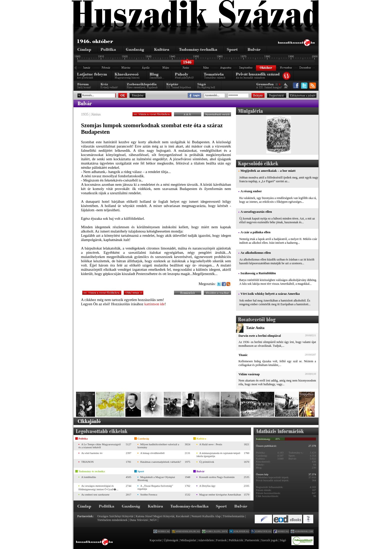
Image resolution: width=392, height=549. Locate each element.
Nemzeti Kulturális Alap (206, 516)
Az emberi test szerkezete (95, 494)
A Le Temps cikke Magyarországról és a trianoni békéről (100, 446)
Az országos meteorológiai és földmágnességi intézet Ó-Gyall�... (98, 487)
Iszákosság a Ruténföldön (258, 273)
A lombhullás (89, 477)
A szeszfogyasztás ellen (256, 212)
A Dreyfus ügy (207, 486)
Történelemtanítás (234, 516)
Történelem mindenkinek (112, 520)
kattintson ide (154, 304)
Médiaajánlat (188, 540)
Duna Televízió (139, 520)
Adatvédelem (206, 540)
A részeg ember (251, 191)
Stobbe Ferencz (149, 494)
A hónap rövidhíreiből (152, 453)
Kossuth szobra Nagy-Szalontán (217, 477)
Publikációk (236, 540)
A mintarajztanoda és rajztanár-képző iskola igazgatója (218, 454)
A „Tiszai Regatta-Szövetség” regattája (155, 487)
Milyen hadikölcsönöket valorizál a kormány (158, 446)
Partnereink (252, 540)
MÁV (153, 520)
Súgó (283, 540)
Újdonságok (171, 540)
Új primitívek (207, 462)
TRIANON (87, 462)
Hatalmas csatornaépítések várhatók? (161, 462)
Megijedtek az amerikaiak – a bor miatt (268, 171)
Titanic (243, 355)
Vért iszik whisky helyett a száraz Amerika (270, 294)
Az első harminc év (92, 453)
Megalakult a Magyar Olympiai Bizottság (156, 478)
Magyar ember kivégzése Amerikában (220, 494)
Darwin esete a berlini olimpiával (260, 336)
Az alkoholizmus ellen (256, 253)
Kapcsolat (155, 540)
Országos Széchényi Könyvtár (115, 516)
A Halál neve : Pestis (211, 444)
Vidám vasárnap (249, 374)
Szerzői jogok (269, 540)
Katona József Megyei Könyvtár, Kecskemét (162, 516)
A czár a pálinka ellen (255, 232)
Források (221, 540)
